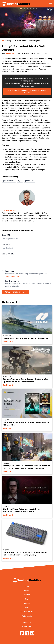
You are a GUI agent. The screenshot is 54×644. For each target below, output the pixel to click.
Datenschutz (28, 274)
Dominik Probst (11, 54)
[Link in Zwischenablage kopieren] (9, 181)
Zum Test (8, 558)
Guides (27, 595)
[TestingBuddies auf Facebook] (22, 633)
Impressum (27, 622)
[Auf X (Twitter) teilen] (20, 181)
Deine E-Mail (7, 235)
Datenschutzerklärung (13, 276)
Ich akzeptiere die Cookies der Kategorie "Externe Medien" (27, 92)
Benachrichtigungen (28, 284)
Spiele (27, 599)
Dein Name (6, 244)
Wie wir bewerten (27, 612)
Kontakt (27, 603)
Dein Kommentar (8, 254)
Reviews (27, 590)
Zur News (8, 342)
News (27, 586)
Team (27, 608)
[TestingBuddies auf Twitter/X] (27, 633)
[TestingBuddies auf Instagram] (32, 633)
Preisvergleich (27, 616)
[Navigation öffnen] (51, 3)
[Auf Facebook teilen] (29, 181)
